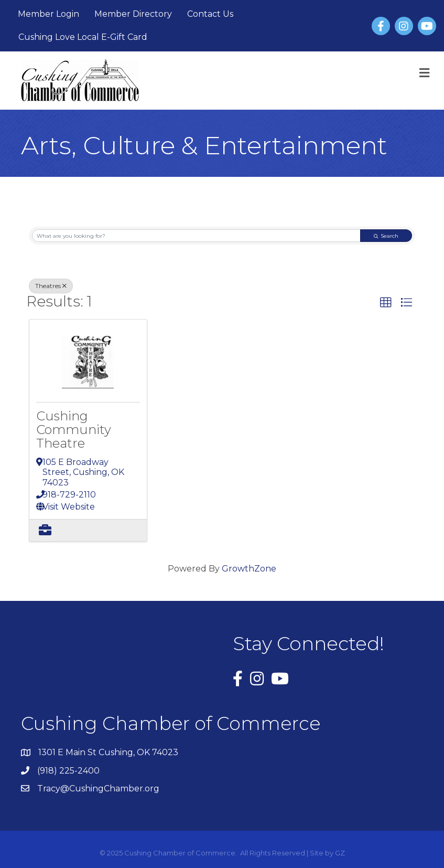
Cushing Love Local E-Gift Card (83, 37)
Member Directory (133, 14)
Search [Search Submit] (386, 236)
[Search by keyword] (196, 236)
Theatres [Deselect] (51, 286)
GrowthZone (249, 569)
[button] (386, 303)
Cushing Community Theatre (74, 430)
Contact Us (210, 14)
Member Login (48, 14)
